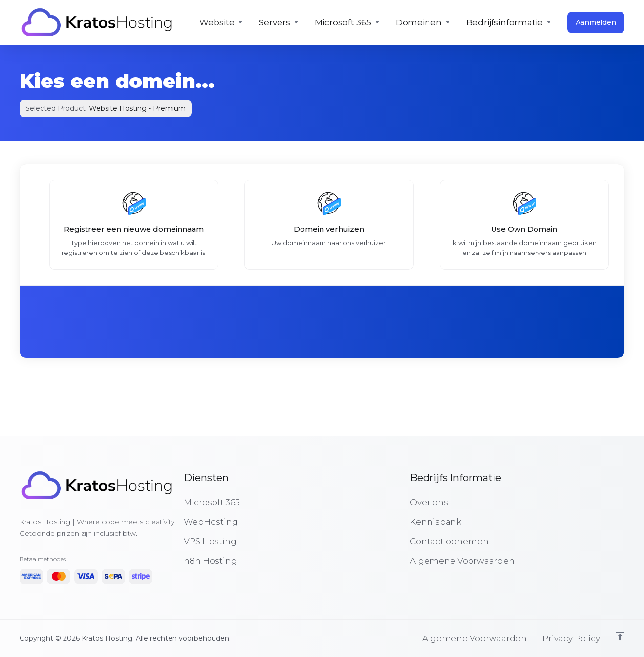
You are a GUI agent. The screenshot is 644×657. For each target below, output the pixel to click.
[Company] (509, 22)
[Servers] (279, 22)
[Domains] (423, 22)
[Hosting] (221, 22)
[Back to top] (620, 636)
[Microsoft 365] (347, 22)
